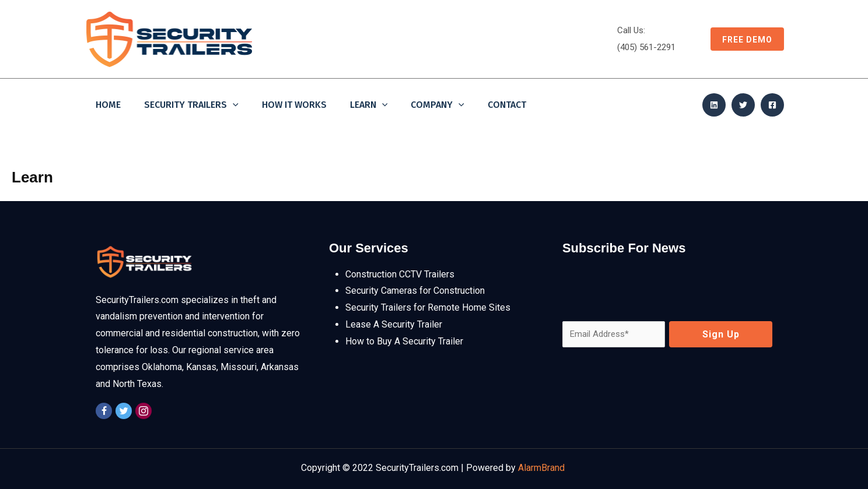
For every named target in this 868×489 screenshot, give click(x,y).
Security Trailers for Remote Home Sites (428, 307)
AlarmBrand (542, 468)
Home (108, 105)
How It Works (294, 105)
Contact (507, 105)
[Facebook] (772, 105)
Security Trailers (191, 105)
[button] (741, 39)
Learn (369, 105)
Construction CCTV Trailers (400, 274)
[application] (233, 105)
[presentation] (651, 289)
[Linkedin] (714, 105)
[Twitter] (743, 105)
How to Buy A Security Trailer (404, 341)
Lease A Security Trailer (394, 324)
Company (437, 105)
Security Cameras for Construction (415, 291)
